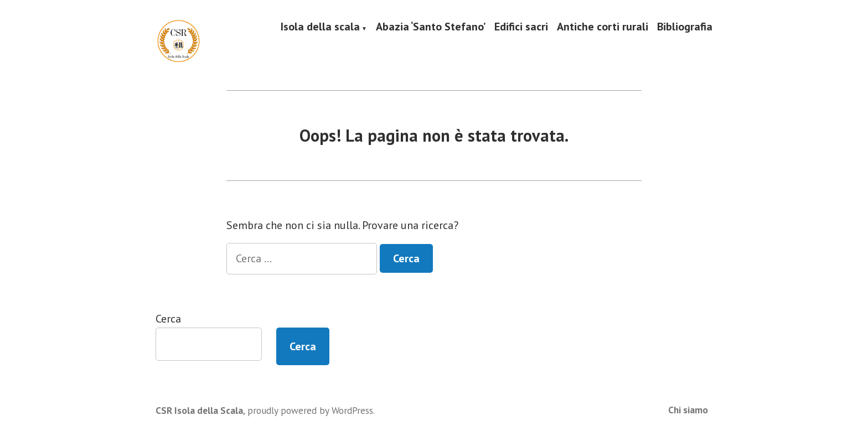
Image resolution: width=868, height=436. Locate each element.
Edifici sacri (521, 27)
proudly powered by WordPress (310, 410)
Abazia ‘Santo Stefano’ (431, 27)
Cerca (168, 319)
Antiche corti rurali (603, 27)
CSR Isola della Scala (199, 410)
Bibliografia (685, 27)
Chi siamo (688, 410)
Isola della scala (320, 27)
